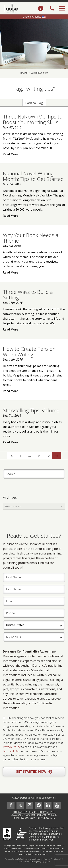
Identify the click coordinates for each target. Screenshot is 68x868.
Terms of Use (11, 751)
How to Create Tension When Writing (29, 352)
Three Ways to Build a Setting (28, 295)
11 (57, 456)
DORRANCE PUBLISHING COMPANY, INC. (34, 812)
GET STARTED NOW (34, 772)
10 (48, 456)
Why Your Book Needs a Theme (31, 238)
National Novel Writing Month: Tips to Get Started (33, 176)
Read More (11, 154)
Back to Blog (34, 103)
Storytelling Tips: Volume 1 (33, 410)
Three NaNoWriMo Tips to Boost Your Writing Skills (33, 119)
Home (24, 73)
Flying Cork (46, 862)
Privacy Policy (12, 747)
